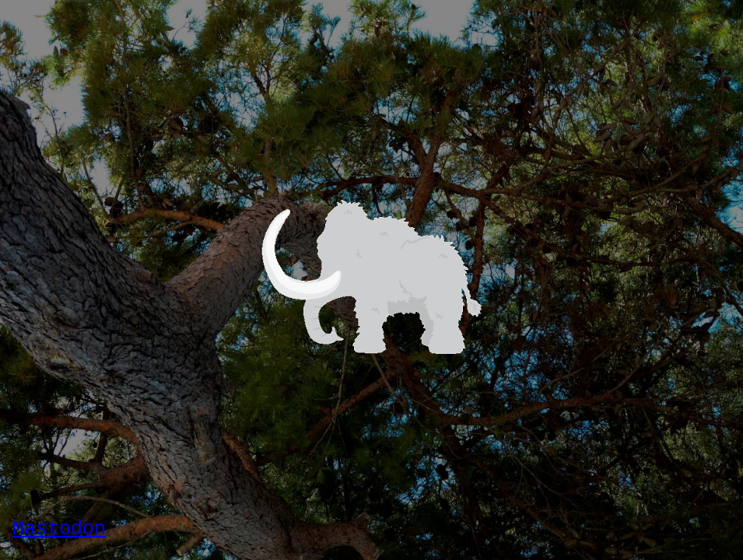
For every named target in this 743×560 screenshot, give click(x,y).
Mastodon (59, 529)
